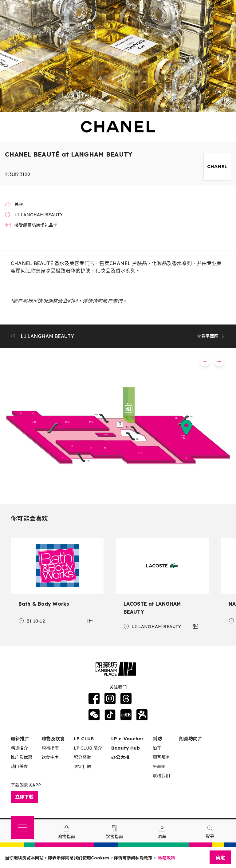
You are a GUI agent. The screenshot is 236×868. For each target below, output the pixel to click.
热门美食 (19, 766)
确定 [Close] (220, 858)
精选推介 (19, 748)
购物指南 (50, 748)
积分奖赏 (82, 757)
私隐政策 (167, 858)
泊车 (157, 748)
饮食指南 (50, 757)
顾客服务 (161, 757)
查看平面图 (211, 336)
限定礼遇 (82, 766)
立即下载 (24, 797)
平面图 (159, 766)
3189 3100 (20, 174)
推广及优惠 (22, 757)
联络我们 (161, 776)
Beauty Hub (126, 748)
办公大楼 (120, 757)
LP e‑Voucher (127, 739)
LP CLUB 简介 (88, 748)
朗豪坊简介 (191, 739)
